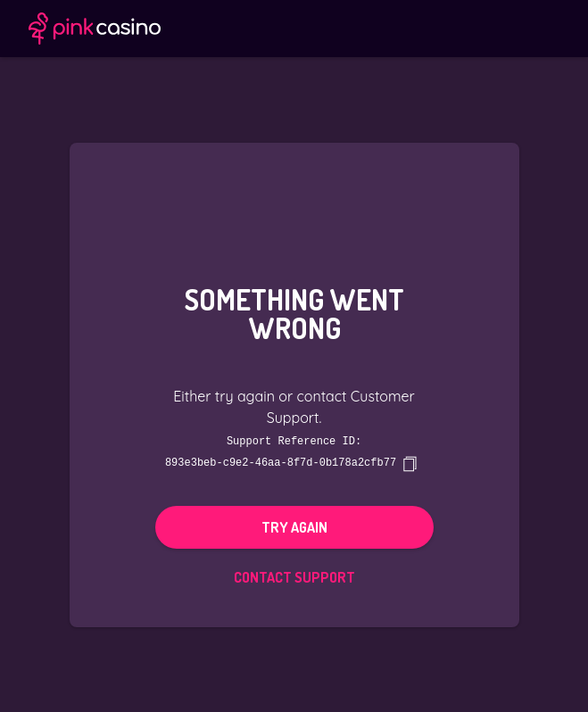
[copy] (410, 463)
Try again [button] (294, 526)
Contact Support (294, 576)
